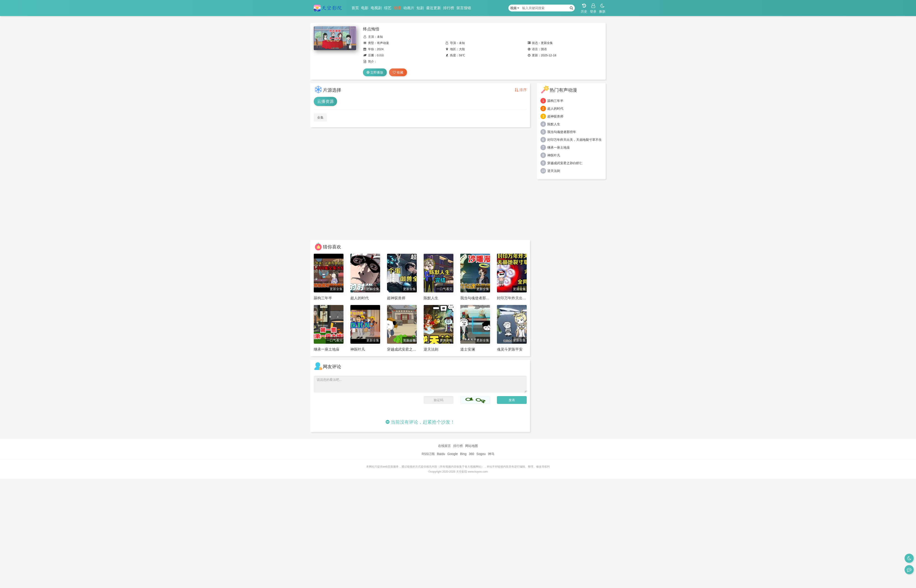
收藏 (398, 72)
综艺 (388, 8)
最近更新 (433, 8)
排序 (521, 90)
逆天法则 (554, 171)
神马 (491, 454)
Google (453, 454)
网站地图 (472, 446)
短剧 (420, 8)
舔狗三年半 (555, 101)
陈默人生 (554, 124)
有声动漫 (383, 43)
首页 (355, 8)
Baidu (441, 454)
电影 (365, 8)
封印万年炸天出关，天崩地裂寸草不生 (575, 140)
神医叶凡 (554, 155)
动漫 (397, 8)
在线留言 (444, 446)
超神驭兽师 (555, 116)
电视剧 (376, 8)
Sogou (481, 454)
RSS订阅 (428, 454)
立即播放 (375, 72)
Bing (463, 454)
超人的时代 (555, 109)
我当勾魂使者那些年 (562, 132)
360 (471, 454)
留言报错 (464, 8)
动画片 (409, 8)
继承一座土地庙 (559, 147)
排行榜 (449, 8)
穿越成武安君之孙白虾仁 (565, 163)
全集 (320, 117)
